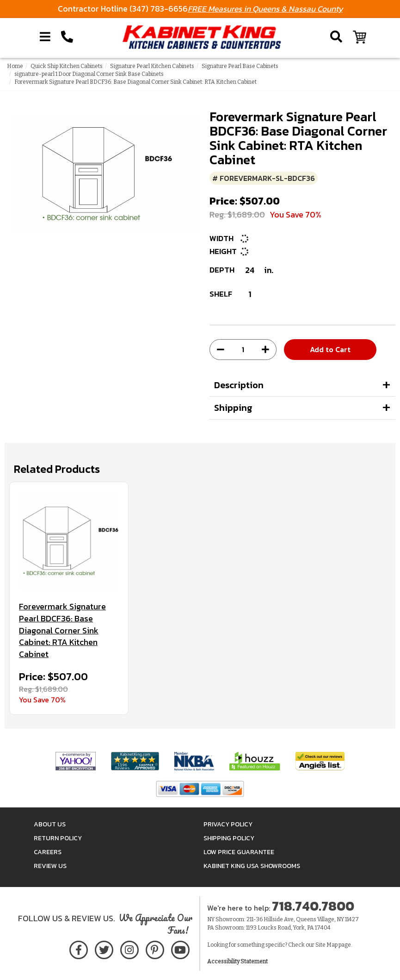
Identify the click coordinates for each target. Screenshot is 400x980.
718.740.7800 (313, 906)
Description (239, 385)
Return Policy (58, 838)
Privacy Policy (228, 824)
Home (15, 66)
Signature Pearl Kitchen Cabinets (152, 66)
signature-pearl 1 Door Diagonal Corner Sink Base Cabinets (89, 74)
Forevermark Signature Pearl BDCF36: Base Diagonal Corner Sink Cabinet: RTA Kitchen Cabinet (62, 630)
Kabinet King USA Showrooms (252, 866)
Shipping (233, 408)
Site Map (326, 945)
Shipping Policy (229, 838)
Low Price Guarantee (239, 852)
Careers (48, 852)
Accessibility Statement (237, 961)
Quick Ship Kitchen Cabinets (67, 66)
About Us (50, 824)
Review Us (50, 866)
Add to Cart (330, 349)
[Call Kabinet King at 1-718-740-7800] (67, 37)
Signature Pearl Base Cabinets (240, 66)
